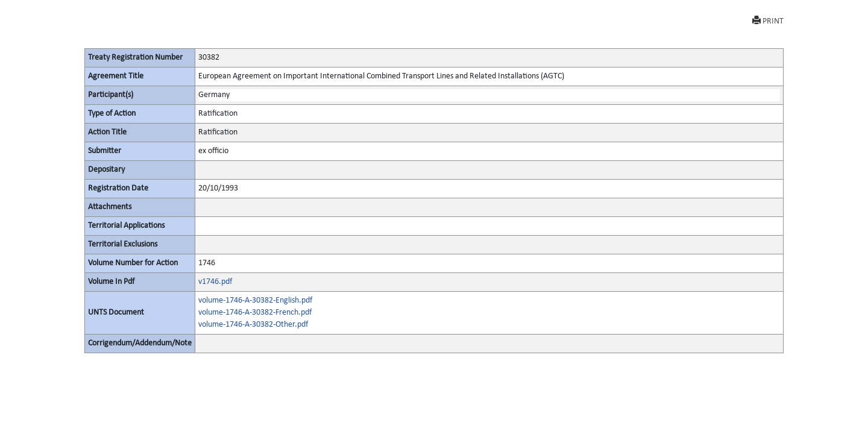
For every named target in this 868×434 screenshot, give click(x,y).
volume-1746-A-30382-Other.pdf (253, 325)
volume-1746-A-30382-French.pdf (255, 313)
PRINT (768, 21)
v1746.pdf (215, 282)
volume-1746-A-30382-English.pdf (255, 300)
